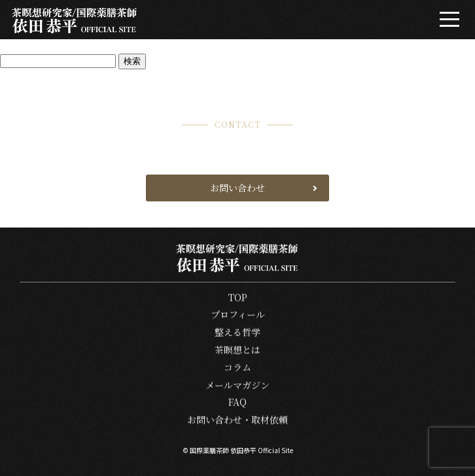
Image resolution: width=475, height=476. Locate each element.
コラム (237, 368)
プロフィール (238, 315)
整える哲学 (237, 333)
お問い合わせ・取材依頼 (237, 421)
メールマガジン (237, 385)
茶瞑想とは (237, 350)
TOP (238, 298)
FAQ (237, 403)
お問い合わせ (237, 188)
